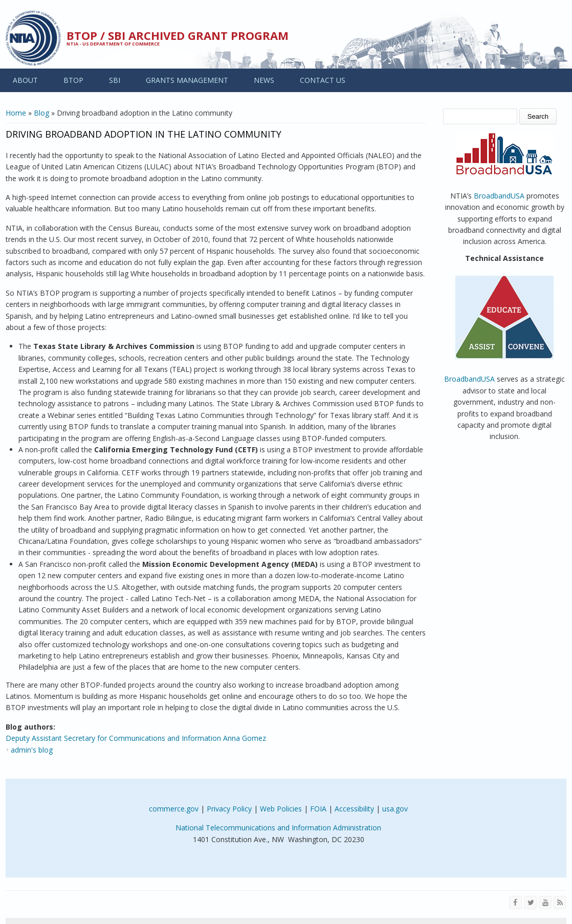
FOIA (318, 809)
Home (16, 113)
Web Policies (281, 809)
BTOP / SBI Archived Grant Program (178, 35)
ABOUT (25, 80)
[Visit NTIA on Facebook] (515, 903)
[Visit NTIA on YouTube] (545, 903)
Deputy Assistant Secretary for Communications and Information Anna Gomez (136, 738)
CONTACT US (323, 80)
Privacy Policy (229, 809)
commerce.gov (174, 809)
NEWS (264, 80)
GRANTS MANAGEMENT (187, 80)
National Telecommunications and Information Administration (278, 828)
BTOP (73, 80)
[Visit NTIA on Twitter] (530, 903)
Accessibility (354, 809)
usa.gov (395, 809)
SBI (115, 80)
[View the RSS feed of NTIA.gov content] (560, 903)
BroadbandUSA (499, 196)
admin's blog (32, 750)
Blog (41, 113)
